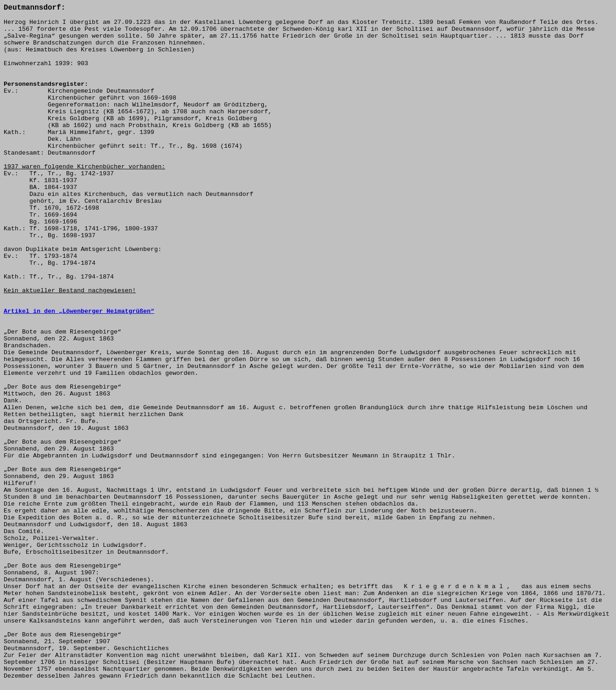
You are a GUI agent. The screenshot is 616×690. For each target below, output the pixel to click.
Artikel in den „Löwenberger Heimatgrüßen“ (79, 311)
